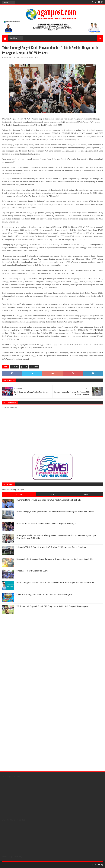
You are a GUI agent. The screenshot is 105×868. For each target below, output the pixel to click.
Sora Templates (17, 865)
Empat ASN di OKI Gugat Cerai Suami (32, 571)
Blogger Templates (33, 865)
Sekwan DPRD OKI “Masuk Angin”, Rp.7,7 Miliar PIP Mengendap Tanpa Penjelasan (51, 547)
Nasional (34, 367)
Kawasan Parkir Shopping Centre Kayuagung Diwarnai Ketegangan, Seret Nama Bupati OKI (55, 559)
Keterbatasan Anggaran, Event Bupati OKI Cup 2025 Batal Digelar (44, 594)
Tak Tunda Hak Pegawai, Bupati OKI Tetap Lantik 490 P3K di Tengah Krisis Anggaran (52, 606)
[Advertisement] (19, 632)
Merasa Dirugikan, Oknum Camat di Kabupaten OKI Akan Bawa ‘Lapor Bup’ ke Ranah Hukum (55, 583)
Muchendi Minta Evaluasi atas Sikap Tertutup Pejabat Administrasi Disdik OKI (49, 500)
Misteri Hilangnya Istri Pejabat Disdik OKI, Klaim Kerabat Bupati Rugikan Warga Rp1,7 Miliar (55, 512)
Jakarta (24, 367)
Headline (14, 367)
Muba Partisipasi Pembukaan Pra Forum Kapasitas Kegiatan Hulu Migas (46, 524)
